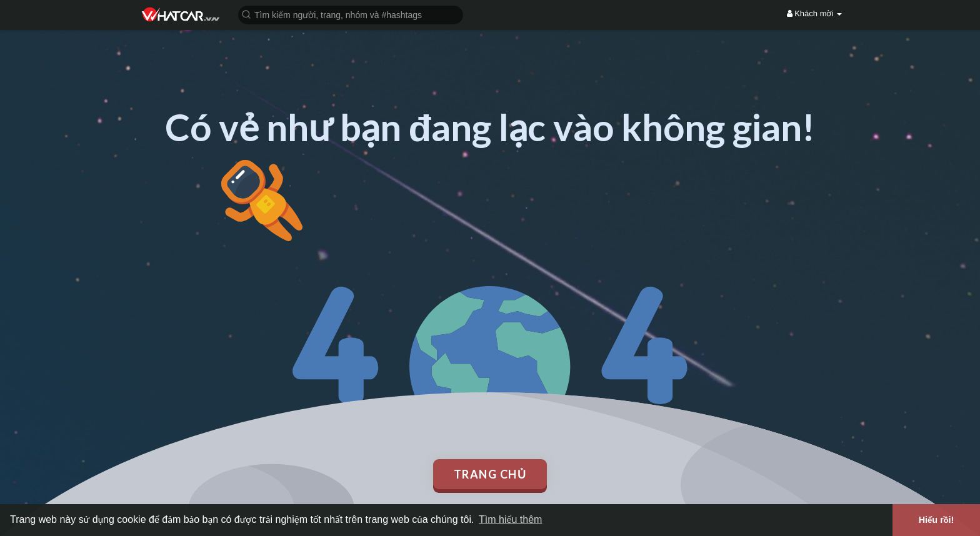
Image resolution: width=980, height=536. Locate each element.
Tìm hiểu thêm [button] (510, 519)
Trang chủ (490, 474)
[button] (351, 14)
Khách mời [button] (814, 13)
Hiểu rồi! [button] (937, 520)
